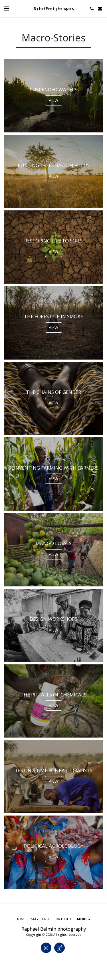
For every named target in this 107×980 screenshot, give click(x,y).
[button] (6, 8)
